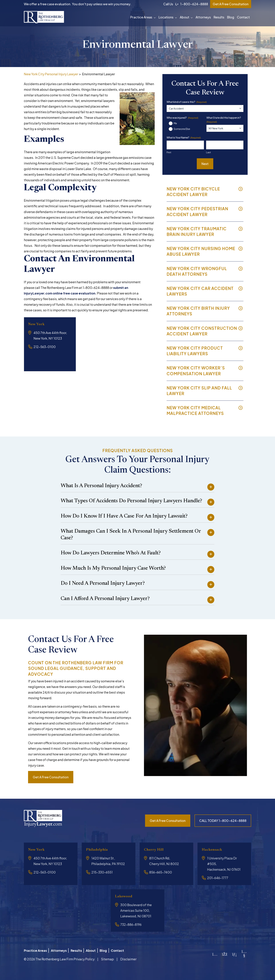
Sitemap (107, 957)
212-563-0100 (45, 347)
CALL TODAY (223, 821)
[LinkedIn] (234, 953)
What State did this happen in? (224, 120)
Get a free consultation (51, 777)
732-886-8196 (131, 924)
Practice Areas (141, 17)
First (169, 152)
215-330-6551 (102, 872)
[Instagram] (215, 953)
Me (175, 123)
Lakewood (125, 896)
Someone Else (182, 129)
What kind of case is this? (187, 102)
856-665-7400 (161, 872)
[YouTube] (244, 954)
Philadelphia (99, 850)
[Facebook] (225, 953)
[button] (155, 17)
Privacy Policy (84, 957)
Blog (231, 17)
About (185, 17)
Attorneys (203, 17)
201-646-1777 (218, 878)
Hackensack (214, 850)
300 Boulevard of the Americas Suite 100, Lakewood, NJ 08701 (136, 910)
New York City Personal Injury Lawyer (51, 74)
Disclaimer (128, 957)
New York (38, 324)
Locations (166, 17)
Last (208, 152)
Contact (243, 17)
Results (219, 17)
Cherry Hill (155, 850)
